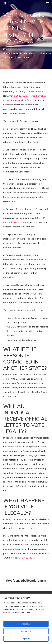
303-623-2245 (27, 558)
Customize (26, 631)
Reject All (26, 639)
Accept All (26, 624)
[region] (26, 619)
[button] (47, 3)
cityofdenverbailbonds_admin (19, 53)
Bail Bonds (24, 58)
